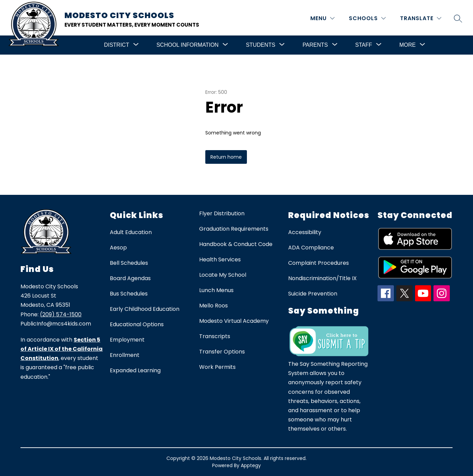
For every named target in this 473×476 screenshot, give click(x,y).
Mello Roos (213, 306)
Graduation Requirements (234, 229)
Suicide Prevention (313, 294)
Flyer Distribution (222, 213)
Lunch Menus (216, 290)
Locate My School (223, 275)
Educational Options (137, 324)
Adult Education (131, 232)
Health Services (220, 259)
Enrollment (125, 355)
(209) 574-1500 (61, 314)
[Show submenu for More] (408, 45)
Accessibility (305, 232)
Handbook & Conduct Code (236, 244)
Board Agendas (130, 278)
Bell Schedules (129, 263)
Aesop (118, 248)
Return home (226, 157)
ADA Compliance (311, 248)
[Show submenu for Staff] (364, 45)
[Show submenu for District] (117, 45)
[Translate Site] (421, 18)
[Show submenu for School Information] (188, 45)
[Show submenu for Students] (261, 45)
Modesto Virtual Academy (234, 321)
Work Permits (217, 367)
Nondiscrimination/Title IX (322, 278)
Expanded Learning (135, 370)
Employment (127, 340)
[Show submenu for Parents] (315, 45)
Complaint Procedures (319, 263)
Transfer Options (222, 352)
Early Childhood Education (145, 309)
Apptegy (251, 465)
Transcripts (215, 336)
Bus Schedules (129, 294)
